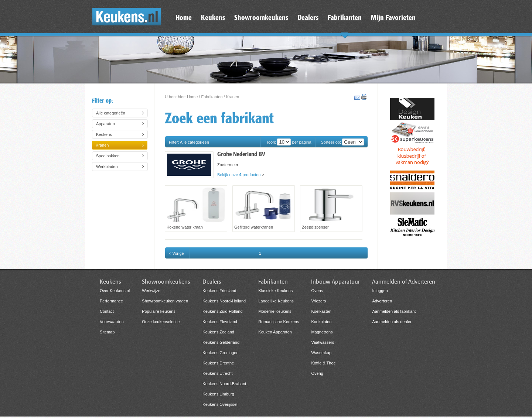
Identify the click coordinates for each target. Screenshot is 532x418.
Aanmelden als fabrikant (394, 311)
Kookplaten (321, 322)
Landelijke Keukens (276, 301)
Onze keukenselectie (161, 322)
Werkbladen (107, 167)
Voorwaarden (112, 322)
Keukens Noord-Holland (224, 301)
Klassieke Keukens (275, 291)
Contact (107, 311)
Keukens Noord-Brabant (224, 384)
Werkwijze (151, 291)
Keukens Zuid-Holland (222, 311)
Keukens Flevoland (220, 322)
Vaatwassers (323, 342)
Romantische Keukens (279, 322)
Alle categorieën (111, 113)
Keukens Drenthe (218, 363)
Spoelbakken (108, 156)
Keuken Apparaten (275, 332)
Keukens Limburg (218, 394)
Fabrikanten (212, 97)
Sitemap (107, 332)
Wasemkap (321, 353)
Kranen (102, 145)
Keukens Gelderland (221, 342)
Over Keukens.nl (115, 291)
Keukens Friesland (219, 291)
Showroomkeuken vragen (165, 301)
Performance (111, 301)
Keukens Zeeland (218, 332)
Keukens (104, 134)
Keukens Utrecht (217, 373)
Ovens (317, 291)
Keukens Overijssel (220, 404)
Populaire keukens (159, 311)
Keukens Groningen (220, 353)
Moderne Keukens (275, 311)
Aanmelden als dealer (392, 322)
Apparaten (105, 124)
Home (192, 97)
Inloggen (380, 291)
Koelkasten (321, 311)
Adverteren (382, 301)
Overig (317, 373)
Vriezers (318, 301)
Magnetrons (322, 332)
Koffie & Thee (323, 363)
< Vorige (176, 253)
